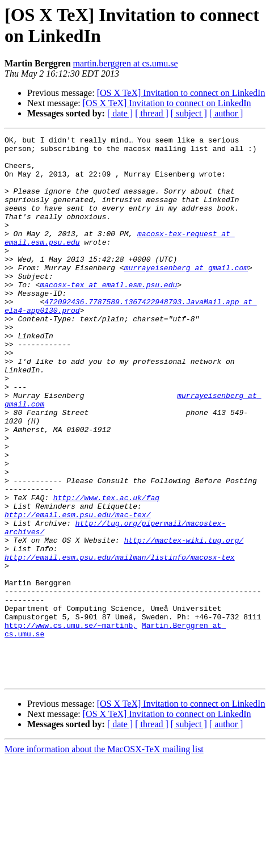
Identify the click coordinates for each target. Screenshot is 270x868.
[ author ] (226, 113)
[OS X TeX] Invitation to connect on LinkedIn (181, 93)
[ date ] (120, 113)
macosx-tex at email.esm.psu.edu (108, 315)
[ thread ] (152, 113)
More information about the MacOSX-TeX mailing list (104, 858)
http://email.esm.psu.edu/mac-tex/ (77, 591)
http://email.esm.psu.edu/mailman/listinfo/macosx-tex (120, 642)
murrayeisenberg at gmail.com (186, 295)
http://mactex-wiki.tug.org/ (184, 622)
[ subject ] (189, 113)
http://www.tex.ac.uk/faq (106, 571)
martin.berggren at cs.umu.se (126, 63)
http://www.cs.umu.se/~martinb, (71, 724)
